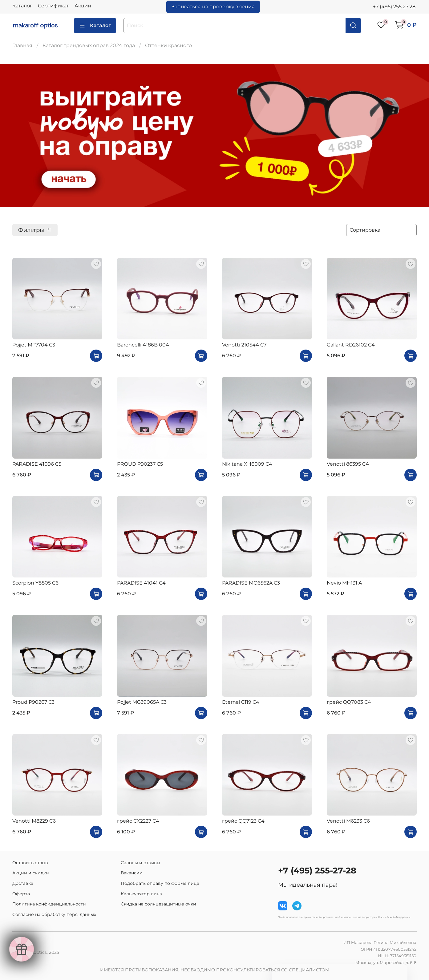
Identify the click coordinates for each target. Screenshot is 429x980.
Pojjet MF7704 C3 (34, 345)
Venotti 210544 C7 (244, 345)
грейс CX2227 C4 (138, 821)
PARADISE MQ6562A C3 (251, 583)
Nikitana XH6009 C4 (247, 464)
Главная (22, 45)
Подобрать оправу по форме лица (160, 883)
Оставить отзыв (30, 863)
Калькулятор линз (141, 894)
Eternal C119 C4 (241, 702)
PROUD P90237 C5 (140, 464)
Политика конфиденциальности (49, 904)
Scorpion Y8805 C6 (35, 583)
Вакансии (132, 873)
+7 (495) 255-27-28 (317, 871)
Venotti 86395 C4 (348, 464)
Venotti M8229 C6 (34, 821)
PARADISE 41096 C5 (37, 464)
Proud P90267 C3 (33, 702)
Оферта (21, 894)
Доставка (23, 883)
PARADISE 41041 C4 (141, 583)
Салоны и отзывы (140, 863)
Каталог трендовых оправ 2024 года (89, 45)
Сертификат (53, 6)
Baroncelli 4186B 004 (143, 345)
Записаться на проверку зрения (213, 7)
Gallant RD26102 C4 (351, 345)
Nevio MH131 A (344, 583)
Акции (83, 6)
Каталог (22, 6)
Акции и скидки (31, 873)
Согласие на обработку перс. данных (54, 914)
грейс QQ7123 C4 (243, 821)
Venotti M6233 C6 (348, 821)
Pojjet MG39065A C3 (142, 702)
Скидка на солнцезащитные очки (158, 904)
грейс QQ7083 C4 (349, 702)
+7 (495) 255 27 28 (394, 7)
